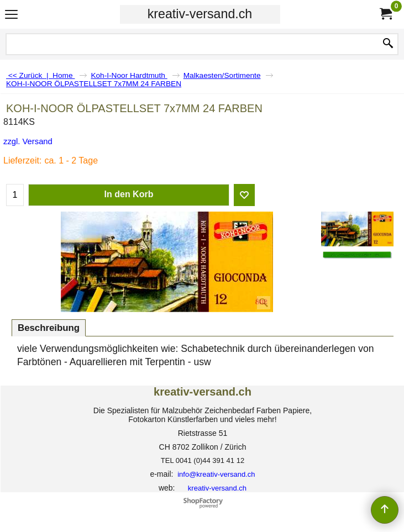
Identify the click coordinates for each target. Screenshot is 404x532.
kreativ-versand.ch (200, 14)
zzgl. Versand (28, 141)
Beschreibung (49, 328)
